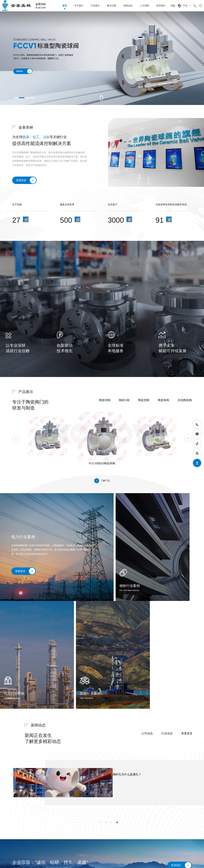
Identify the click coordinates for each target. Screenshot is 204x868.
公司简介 (96, 807)
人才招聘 (144, 6)
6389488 (59, 817)
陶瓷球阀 (105, 401)
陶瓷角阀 (163, 401)
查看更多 (187, 627)
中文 (184, 6)
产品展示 (95, 6)
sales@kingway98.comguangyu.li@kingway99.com (31, 824)
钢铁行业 (136, 814)
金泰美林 (26, 127)
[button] (16, 98)
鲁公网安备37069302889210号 (119, 862)
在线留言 (176, 814)
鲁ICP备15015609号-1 (90, 862)
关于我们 (79, 6)
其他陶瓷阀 (185, 401)
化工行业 (136, 821)
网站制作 (176, 862)
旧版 (173, 6)
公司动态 (147, 627)
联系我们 (161, 6)
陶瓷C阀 (124, 401)
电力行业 (136, 807)
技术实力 (96, 814)
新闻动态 (128, 6)
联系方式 (176, 807)
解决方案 (112, 6)
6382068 (49, 817)
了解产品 (102, 482)
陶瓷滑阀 (144, 401)
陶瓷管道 (116, 843)
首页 (65, 6)
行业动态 (167, 627)
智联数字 (187, 862)
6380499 (38, 817)
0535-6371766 (24, 817)
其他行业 (136, 829)
